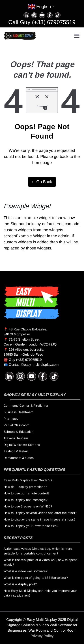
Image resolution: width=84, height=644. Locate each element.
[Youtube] (42, 15)
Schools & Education (18, 432)
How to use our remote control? (27, 493)
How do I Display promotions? (25, 487)
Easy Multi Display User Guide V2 (28, 480)
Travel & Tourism (16, 438)
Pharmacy (11, 419)
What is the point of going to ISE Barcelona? (36, 578)
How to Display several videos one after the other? (40, 513)
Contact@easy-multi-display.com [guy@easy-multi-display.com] (34, 365)
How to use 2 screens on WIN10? (28, 506)
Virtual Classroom (16, 425)
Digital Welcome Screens (22, 445)
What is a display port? (20, 584)
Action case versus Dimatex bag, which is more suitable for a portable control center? (38, 551)
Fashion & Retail (16, 451)
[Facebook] (50, 15)
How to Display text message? (26, 500)
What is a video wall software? (26, 571)
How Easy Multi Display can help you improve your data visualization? (40, 593)
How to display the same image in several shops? (40, 519)
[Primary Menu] (77, 36)
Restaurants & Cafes (19, 458)
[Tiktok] (58, 15)
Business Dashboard (19, 412)
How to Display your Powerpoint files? (31, 526)
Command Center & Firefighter (26, 406)
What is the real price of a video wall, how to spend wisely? (41, 562)
